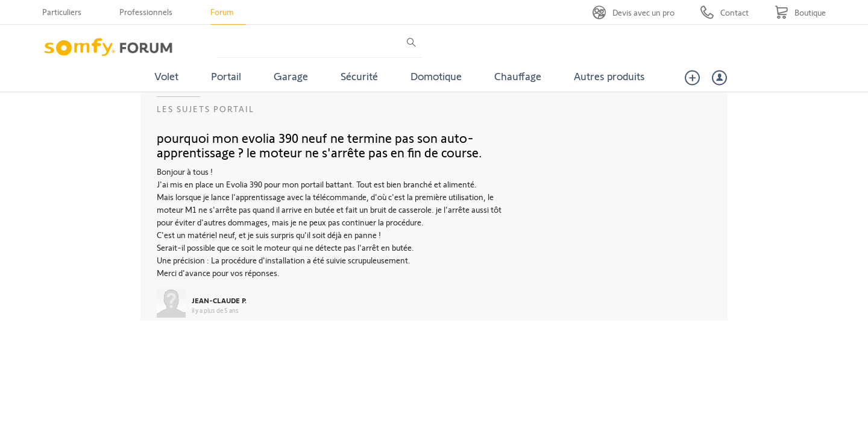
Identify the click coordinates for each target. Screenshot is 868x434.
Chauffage (518, 76)
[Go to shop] (800, 12)
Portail (226, 76)
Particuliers (62, 12)
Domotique (436, 76)
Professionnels (146, 12)
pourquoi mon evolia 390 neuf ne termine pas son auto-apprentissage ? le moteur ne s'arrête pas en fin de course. (319, 145)
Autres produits (609, 76)
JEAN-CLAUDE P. (219, 300)
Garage (291, 76)
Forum (222, 12)
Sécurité (359, 76)
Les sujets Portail (206, 109)
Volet (166, 76)
